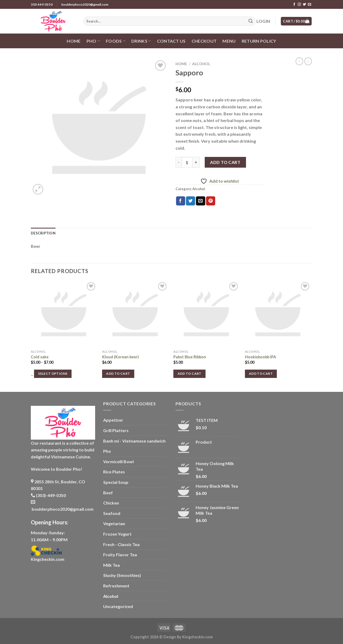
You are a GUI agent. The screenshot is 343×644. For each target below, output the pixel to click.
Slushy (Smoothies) (122, 575)
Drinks (141, 41)
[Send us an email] (310, 5)
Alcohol (201, 64)
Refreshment (116, 586)
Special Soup (116, 482)
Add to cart (225, 162)
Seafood (112, 513)
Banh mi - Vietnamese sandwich (134, 441)
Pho (93, 41)
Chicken (111, 503)
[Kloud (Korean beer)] (135, 314)
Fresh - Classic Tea (121, 544)
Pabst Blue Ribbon (190, 357)
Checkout (204, 41)
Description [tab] (43, 233)
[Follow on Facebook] (294, 5)
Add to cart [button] (118, 373)
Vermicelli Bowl (118, 461)
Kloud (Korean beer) (120, 357)
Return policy (259, 41)
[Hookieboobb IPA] (278, 314)
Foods (116, 41)
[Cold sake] (64, 314)
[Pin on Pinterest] (211, 201)
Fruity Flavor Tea (120, 555)
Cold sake (40, 357)
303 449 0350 (42, 4)
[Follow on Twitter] (304, 5)
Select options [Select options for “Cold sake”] (53, 373)
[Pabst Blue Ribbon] (206, 314)
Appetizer (113, 420)
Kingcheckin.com (48, 559)
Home (74, 41)
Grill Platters (116, 430)
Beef (108, 493)
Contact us (171, 41)
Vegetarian (114, 523)
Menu (229, 41)
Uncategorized (118, 606)
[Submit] (251, 21)
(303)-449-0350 (48, 495)
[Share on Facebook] (181, 201)
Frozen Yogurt (117, 534)
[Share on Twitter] (191, 201)
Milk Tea (111, 565)
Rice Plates (114, 472)
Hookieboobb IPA (260, 357)
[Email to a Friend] (200, 201)
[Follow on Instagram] (299, 5)
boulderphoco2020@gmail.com (85, 4)
